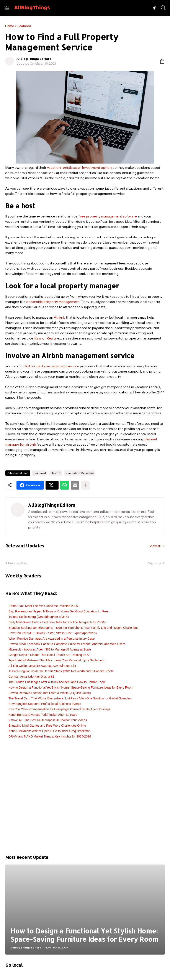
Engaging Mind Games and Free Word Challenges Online (47, 726)
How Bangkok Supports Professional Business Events (45, 704)
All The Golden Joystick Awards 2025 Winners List (42, 666)
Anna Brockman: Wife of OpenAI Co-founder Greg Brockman (49, 731)
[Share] (160, 61)
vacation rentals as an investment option (79, 167)
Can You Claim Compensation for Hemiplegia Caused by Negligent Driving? (59, 709)
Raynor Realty (45, 338)
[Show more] (85, 485)
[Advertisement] (85, 799)
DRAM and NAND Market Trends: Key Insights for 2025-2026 (50, 736)
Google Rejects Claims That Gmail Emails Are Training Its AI (49, 655)
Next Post (155, 563)
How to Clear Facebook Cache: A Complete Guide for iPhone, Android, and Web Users (67, 644)
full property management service (52, 366)
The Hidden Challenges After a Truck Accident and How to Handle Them (57, 682)
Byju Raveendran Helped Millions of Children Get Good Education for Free (58, 611)
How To (56, 473)
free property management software (108, 216)
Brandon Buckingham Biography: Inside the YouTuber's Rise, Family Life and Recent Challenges (73, 628)
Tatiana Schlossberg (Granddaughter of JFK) (39, 617)
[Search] (163, 8)
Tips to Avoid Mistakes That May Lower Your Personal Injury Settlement (56, 660)
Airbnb (60, 317)
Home (10, 26)
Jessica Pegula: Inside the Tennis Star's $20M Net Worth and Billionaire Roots (61, 671)
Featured (24, 26)
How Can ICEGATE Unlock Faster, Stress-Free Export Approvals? (53, 633)
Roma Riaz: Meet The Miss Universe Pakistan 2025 (43, 606)
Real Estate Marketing (80, 473)
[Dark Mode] (154, 8)
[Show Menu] (7, 8)
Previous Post (18, 563)
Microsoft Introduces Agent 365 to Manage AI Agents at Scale (50, 649)
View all (155, 546)
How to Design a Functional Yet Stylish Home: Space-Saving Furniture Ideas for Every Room (71, 687)
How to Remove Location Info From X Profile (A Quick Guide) (50, 693)
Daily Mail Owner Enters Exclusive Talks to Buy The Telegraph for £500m (57, 622)
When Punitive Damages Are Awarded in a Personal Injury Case (51, 639)
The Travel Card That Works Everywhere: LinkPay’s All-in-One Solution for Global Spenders (70, 698)
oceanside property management (53, 302)
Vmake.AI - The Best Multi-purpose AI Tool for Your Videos (48, 720)
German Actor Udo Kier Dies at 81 (31, 677)
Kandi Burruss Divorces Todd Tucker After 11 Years (43, 715)
